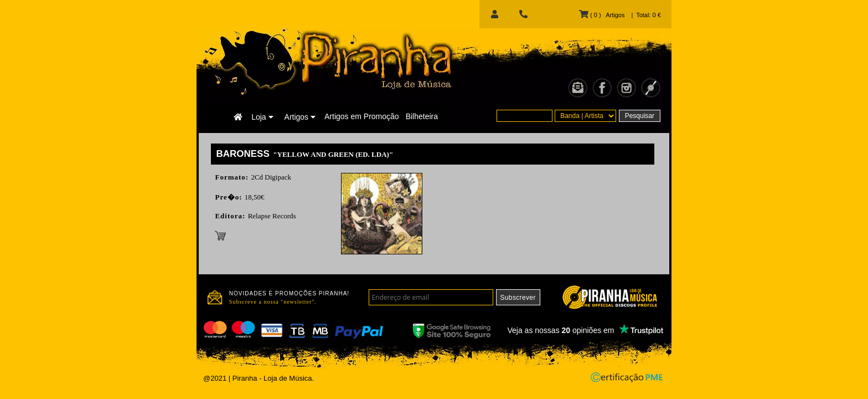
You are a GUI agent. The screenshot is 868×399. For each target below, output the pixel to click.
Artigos (300, 117)
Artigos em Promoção (362, 116)
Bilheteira (422, 116)
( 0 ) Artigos (602, 15)
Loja (262, 117)
